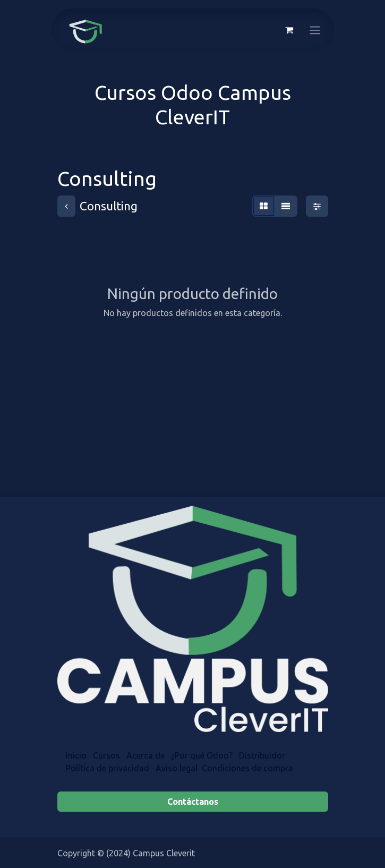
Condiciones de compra (247, 768)
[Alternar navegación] (315, 30)
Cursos (106, 755)
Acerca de (146, 755)
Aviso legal (177, 768)
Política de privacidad (108, 768)
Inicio (76, 755)
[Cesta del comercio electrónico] (289, 30)
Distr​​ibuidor (263, 755)
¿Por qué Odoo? (202, 755)
